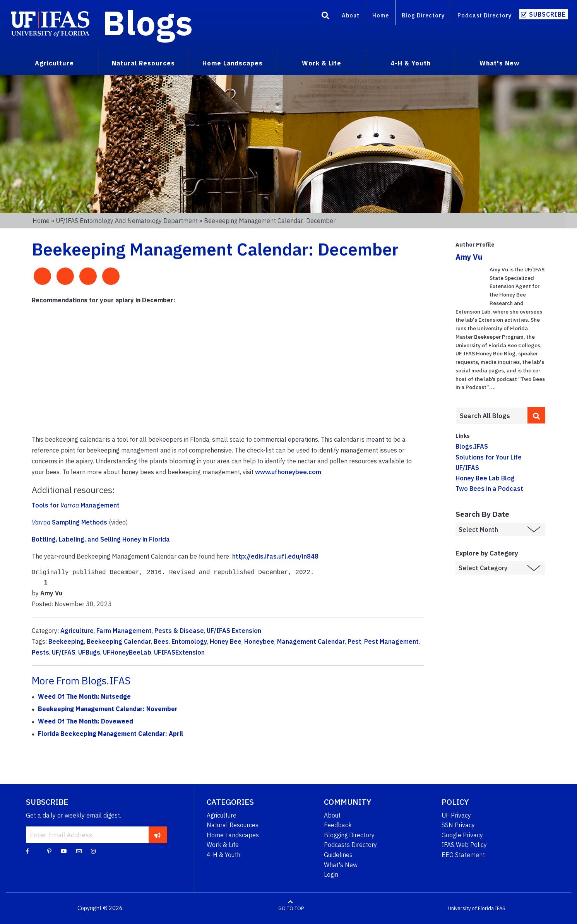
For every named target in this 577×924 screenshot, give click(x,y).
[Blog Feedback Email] (79, 851)
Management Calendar (311, 641)
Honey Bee (226, 641)
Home (381, 15)
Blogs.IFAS (472, 446)
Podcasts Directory (350, 845)
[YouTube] (64, 851)
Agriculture (77, 631)
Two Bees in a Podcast (489, 489)
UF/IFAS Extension (234, 631)
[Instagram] (93, 851)
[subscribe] (158, 835)
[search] (536, 415)
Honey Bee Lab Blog (485, 478)
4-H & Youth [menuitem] (411, 63)
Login (331, 874)
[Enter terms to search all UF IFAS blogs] (491, 416)
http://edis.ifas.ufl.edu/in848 (275, 556)
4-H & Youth (223, 855)
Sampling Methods (69, 522)
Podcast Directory (485, 15)
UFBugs (89, 652)
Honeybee (259, 641)
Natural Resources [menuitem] (143, 63)
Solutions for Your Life (489, 457)
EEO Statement (463, 855)
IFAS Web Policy (464, 845)
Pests (40, 652)
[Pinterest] (49, 851)
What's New (341, 865)
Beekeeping (66, 641)
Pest (354, 641)
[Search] (325, 17)
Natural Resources (233, 825)
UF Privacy (456, 815)
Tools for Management (76, 505)
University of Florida (471, 908)
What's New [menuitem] (499, 63)
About (351, 15)
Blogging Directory (349, 835)
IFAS (500, 908)
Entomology (189, 641)
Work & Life (223, 845)
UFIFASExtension (179, 652)
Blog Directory (423, 15)
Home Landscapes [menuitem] (233, 63)
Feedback (338, 825)
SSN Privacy (458, 825)
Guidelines (338, 855)
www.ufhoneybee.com (288, 472)
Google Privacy (462, 835)
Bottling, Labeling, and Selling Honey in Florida (101, 539)
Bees (161, 641)
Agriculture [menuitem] (54, 63)
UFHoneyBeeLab (127, 652)
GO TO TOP (291, 908)
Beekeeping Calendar (119, 641)
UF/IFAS (64, 652)
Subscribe (547, 14)
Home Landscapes (233, 835)
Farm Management (124, 631)
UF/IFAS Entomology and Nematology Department (127, 221)
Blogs (148, 22)
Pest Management (391, 641)
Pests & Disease (179, 631)
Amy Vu (469, 257)
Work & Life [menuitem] (322, 63)
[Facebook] (27, 851)
